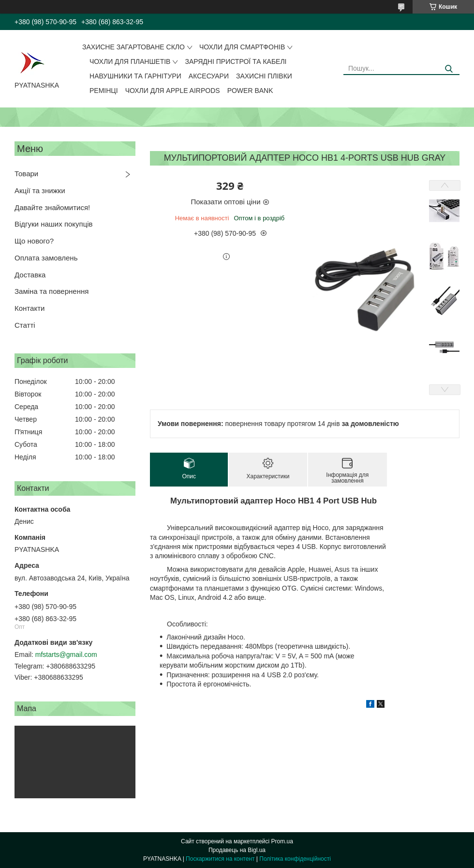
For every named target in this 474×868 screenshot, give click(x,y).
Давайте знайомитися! (52, 207)
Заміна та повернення (52, 291)
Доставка (30, 275)
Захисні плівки (264, 76)
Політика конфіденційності (295, 859)
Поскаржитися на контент (220, 859)
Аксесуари (209, 76)
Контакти (30, 308)
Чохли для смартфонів (242, 47)
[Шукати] (449, 69)
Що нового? (34, 241)
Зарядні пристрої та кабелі (236, 61)
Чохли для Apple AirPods (173, 91)
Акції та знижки (40, 190)
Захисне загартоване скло (133, 47)
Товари (26, 174)
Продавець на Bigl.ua (237, 850)
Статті (25, 325)
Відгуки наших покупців (54, 224)
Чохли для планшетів (130, 61)
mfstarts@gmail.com (66, 655)
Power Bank (250, 91)
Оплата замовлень (46, 258)
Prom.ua (282, 841)
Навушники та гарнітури (135, 76)
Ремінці (104, 91)
